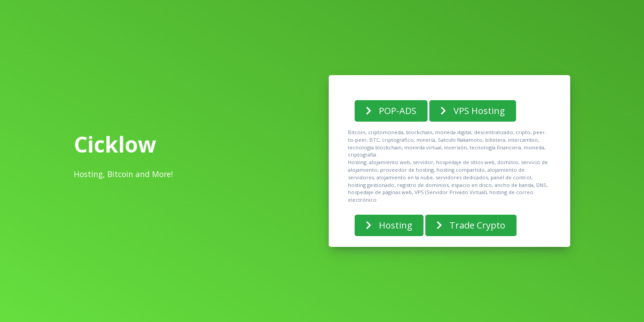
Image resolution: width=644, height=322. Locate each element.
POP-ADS (391, 111)
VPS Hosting (473, 111)
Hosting (389, 225)
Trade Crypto (471, 225)
